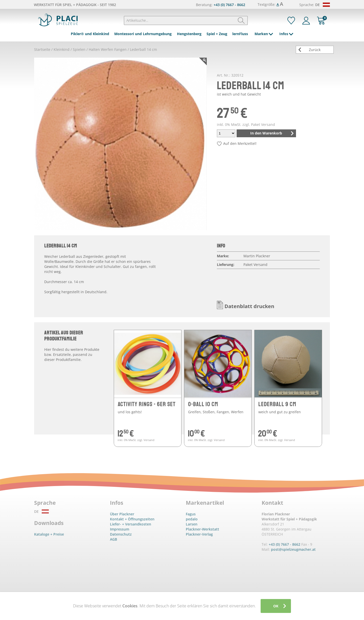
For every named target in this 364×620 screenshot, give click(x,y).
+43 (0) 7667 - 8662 (229, 5)
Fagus (191, 514)
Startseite (42, 49)
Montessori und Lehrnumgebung (143, 34)
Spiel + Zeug (217, 34)
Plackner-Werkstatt (202, 529)
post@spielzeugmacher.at (293, 549)
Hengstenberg (189, 34)
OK (276, 606)
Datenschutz (121, 534)
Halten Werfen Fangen (108, 49)
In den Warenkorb (266, 133)
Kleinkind (62, 49)
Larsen (192, 524)
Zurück (315, 50)
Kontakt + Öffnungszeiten (132, 519)
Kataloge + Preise (49, 534)
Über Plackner (122, 514)
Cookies (130, 606)
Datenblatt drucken (249, 306)
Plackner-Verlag (199, 534)
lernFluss (240, 34)
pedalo (192, 519)
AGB (113, 539)
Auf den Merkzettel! (240, 143)
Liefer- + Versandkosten (131, 524)
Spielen (79, 49)
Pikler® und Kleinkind (90, 34)
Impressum (120, 529)
